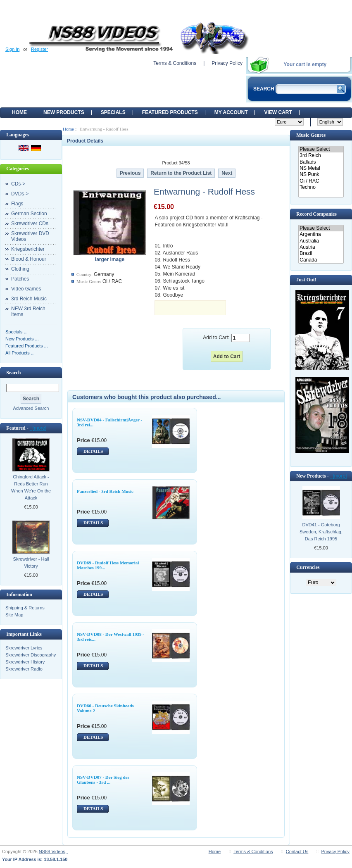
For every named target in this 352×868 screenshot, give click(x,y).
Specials (113, 112)
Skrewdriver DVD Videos (30, 236)
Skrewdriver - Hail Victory (31, 562)
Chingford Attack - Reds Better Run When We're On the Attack (31, 487)
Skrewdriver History (25, 662)
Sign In (12, 49)
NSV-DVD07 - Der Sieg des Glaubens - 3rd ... (103, 780)
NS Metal (321, 168)
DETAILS (93, 451)
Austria (321, 247)
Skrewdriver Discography (31, 655)
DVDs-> (20, 194)
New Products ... (22, 339)
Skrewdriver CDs (30, 224)
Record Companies (316, 214)
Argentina (321, 234)
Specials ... (17, 332)
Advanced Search (31, 408)
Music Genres (311, 135)
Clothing (20, 269)
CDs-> (18, 184)
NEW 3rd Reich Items (28, 312)
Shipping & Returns (25, 608)
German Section (29, 214)
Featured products (170, 112)
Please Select (321, 149)
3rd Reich (321, 156)
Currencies (308, 567)
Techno (321, 187)
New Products (64, 112)
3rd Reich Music (29, 299)
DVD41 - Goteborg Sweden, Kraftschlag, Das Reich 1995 (321, 532)
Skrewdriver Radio (24, 669)
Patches (20, 279)
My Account (231, 112)
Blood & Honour (29, 259)
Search (13, 373)
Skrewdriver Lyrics (24, 648)
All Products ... (20, 353)
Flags (17, 204)
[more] (38, 428)
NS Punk (321, 175)
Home (19, 112)
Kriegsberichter (28, 249)
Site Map (14, 615)
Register (39, 49)
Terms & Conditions (175, 63)
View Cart (278, 112)
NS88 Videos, (53, 851)
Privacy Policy (227, 63)
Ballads (321, 162)
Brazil (321, 253)
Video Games (26, 289)
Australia (321, 241)
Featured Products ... (27, 346)
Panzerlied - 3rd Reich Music (105, 491)
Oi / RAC (321, 181)
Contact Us (297, 851)
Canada (321, 260)
